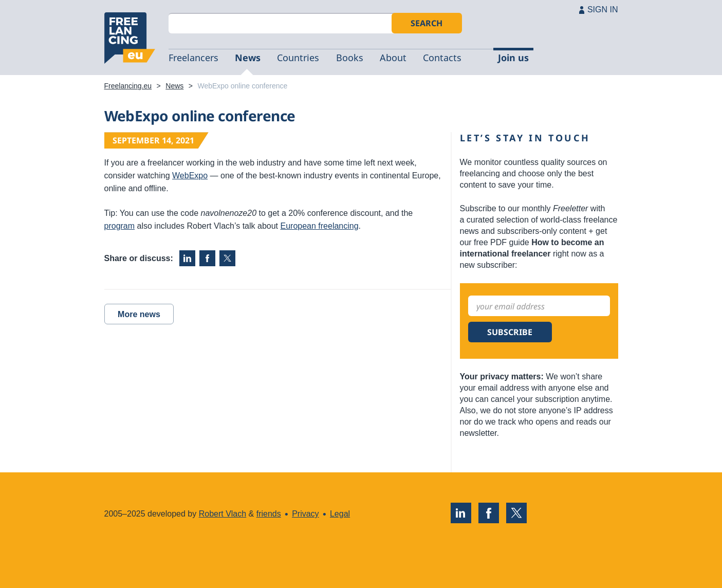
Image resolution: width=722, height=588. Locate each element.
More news (139, 314)
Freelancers (193, 58)
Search (427, 23)
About (393, 58)
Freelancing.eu (130, 38)
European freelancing (320, 226)
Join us (513, 58)
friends (269, 514)
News (248, 58)
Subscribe (510, 332)
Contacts (442, 58)
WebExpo (190, 176)
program (120, 226)
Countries (298, 58)
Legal (340, 514)
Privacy (305, 514)
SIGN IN (603, 10)
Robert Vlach (223, 514)
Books (350, 58)
